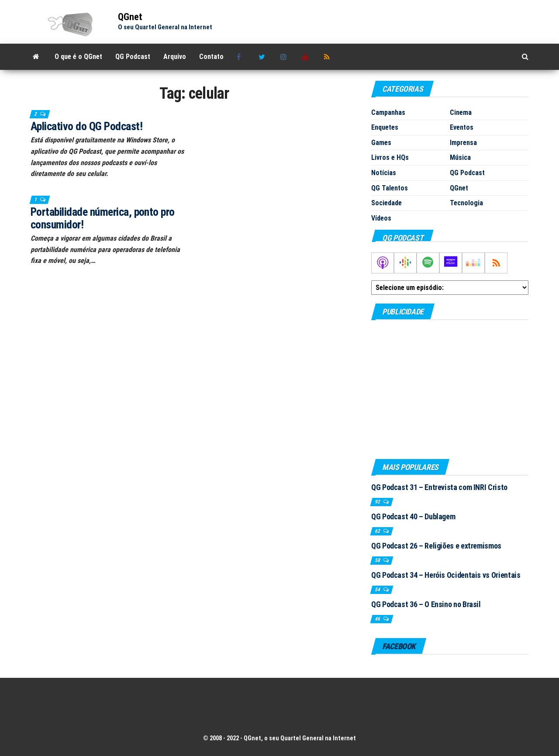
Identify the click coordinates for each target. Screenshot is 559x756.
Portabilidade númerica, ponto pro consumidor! (103, 218)
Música (460, 157)
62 (378, 531)
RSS (328, 57)
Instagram (285, 57)
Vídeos (381, 218)
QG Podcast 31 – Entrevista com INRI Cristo (439, 487)
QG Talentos (390, 188)
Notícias (384, 173)
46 (378, 619)
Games (381, 143)
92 (378, 502)
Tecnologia (466, 203)
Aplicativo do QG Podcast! (86, 126)
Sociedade (386, 203)
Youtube (307, 57)
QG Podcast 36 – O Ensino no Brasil (426, 604)
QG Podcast (133, 57)
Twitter (263, 57)
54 (378, 590)
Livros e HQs (390, 157)
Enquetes (385, 127)
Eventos (462, 127)
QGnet (130, 17)
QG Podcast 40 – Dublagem (413, 516)
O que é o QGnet (78, 57)
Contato (211, 57)
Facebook (241, 57)
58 (378, 560)
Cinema (461, 112)
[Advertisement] (450, 389)
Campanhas (388, 112)
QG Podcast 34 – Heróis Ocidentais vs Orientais (446, 575)
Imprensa (463, 143)
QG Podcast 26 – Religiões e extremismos (436, 546)
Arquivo (175, 57)
